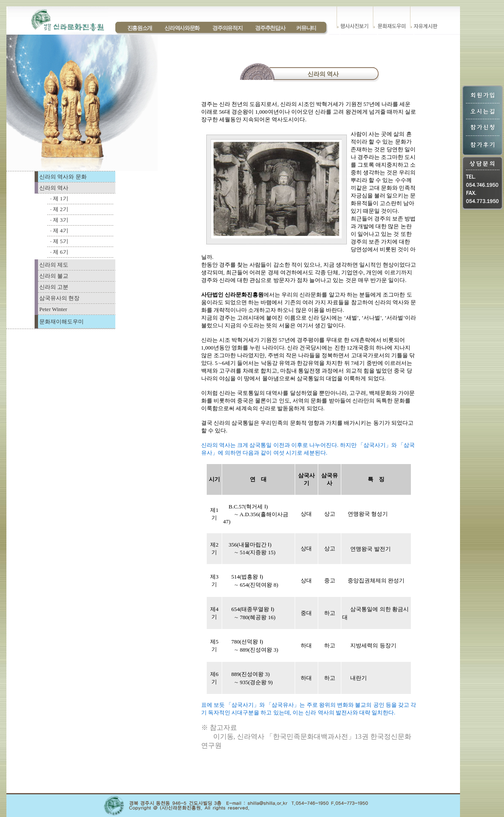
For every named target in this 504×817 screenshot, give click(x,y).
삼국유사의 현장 (59, 298)
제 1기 (61, 198)
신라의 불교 (54, 276)
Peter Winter (53, 309)
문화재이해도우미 (62, 322)
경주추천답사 (270, 28)
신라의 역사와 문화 (63, 177)
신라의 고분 (54, 287)
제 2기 (61, 209)
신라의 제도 (54, 265)
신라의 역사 (54, 188)
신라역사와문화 (182, 28)
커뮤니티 (306, 28)
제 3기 (61, 220)
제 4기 (61, 231)
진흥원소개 (140, 28)
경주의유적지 (227, 28)
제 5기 (61, 241)
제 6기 (61, 252)
